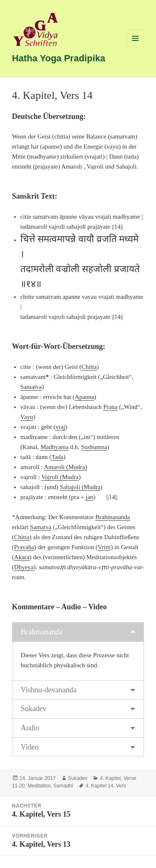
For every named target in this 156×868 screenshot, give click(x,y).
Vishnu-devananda (49, 690)
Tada (57, 457)
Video (30, 747)
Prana (110, 407)
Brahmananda (113, 517)
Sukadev (34, 709)
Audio (30, 728)
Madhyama (54, 447)
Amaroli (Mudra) (65, 467)
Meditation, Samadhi (50, 786)
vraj (60, 427)
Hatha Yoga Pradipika (59, 58)
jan (89, 497)
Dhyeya (24, 567)
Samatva (31, 387)
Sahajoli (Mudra (80, 487)
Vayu (27, 417)
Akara (22, 557)
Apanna (85, 397)
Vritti (104, 547)
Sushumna (94, 447)
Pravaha (24, 547)
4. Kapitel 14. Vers (106, 786)
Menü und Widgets (135, 47)
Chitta (89, 367)
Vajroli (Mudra (60, 477)
